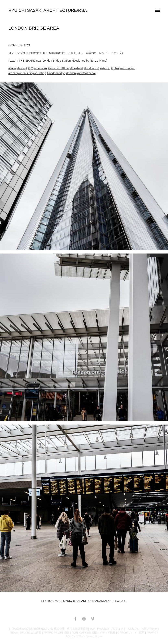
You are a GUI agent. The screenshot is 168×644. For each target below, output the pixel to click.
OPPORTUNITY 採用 (131, 633)
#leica (12, 68)
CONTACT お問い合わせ (143, 629)
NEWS (14, 633)
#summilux (40, 68)
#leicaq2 (22, 68)
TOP (92, 629)
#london (71, 73)
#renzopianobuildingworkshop (27, 73)
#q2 (30, 68)
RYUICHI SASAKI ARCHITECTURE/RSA (48, 10)
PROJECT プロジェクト (112, 629)
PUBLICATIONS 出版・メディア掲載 (93, 633)
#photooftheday (87, 73)
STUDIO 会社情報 (31, 633)
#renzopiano (127, 68)
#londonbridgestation (97, 68)
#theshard (77, 68)
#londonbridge (56, 73)
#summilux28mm (59, 68)
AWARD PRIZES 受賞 (57, 633)
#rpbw (115, 68)
